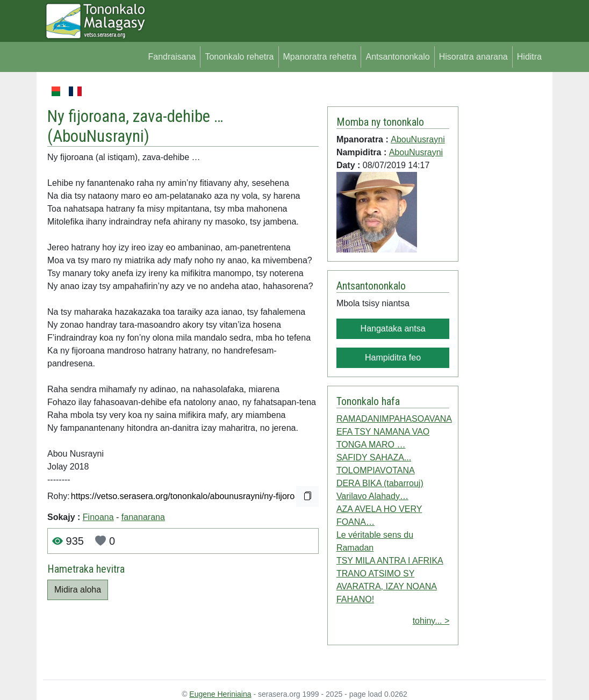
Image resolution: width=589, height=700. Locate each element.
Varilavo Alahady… (372, 496)
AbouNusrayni (98, 136)
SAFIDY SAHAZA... (374, 457)
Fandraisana (172, 57)
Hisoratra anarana (473, 57)
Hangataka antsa (393, 329)
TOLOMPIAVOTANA (376, 470)
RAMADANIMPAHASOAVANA (394, 419)
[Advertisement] (502, 246)
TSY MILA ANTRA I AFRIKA (390, 561)
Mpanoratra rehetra (320, 57)
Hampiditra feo (393, 358)
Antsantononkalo (397, 57)
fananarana (143, 517)
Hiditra (529, 57)
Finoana (98, 517)
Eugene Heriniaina (220, 694)
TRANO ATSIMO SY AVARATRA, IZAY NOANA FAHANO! (387, 586)
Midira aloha (78, 590)
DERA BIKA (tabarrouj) (380, 483)
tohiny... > (431, 621)
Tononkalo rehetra (239, 57)
